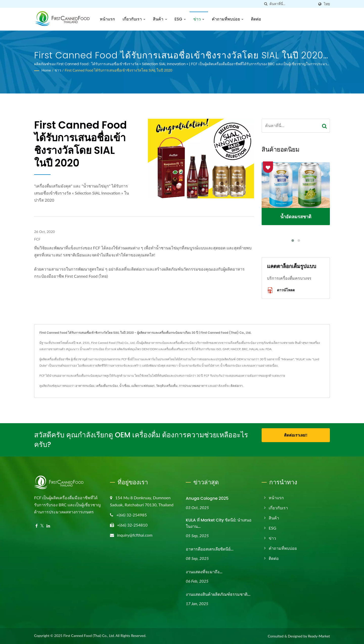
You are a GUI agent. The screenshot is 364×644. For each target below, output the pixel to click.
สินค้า (160, 19)
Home (46, 70)
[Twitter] (42, 526)
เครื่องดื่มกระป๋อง (107, 386)
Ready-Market (319, 636)
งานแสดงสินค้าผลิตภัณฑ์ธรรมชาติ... (218, 594)
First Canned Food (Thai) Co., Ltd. (89, 636)
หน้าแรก (107, 19)
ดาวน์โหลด (281, 290)
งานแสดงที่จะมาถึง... (204, 572)
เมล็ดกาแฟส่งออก (143, 386)
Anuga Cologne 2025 (207, 498)
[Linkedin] (48, 526)
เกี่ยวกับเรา (134, 19)
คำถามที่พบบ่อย (228, 19)
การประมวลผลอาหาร (193, 386)
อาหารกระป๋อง (85, 386)
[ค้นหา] (266, 4)
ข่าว (199, 19)
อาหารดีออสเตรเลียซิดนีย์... (210, 549)
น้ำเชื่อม (125, 386)
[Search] (292, 4)
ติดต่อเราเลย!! (296, 435)
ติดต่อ (256, 19)
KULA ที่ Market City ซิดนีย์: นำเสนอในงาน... (219, 523)
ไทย (327, 4)
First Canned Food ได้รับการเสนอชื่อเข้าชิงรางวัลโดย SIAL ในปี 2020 (118, 70)
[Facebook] (37, 526)
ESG (180, 19)
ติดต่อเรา (237, 386)
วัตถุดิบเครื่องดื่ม (167, 386)
